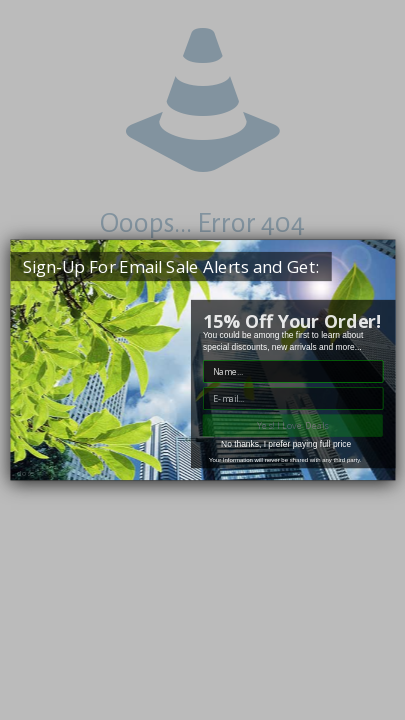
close (25, 473)
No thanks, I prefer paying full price (286, 444)
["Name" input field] (293, 371)
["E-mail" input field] (293, 398)
